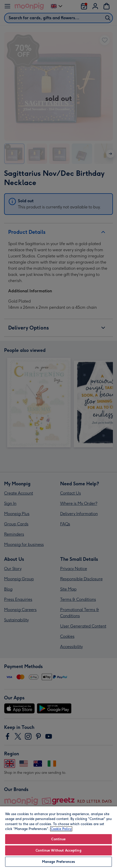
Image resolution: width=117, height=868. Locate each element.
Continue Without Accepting (58, 850)
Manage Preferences (59, 862)
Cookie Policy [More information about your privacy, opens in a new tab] (61, 829)
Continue (58, 839)
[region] (59, 837)
